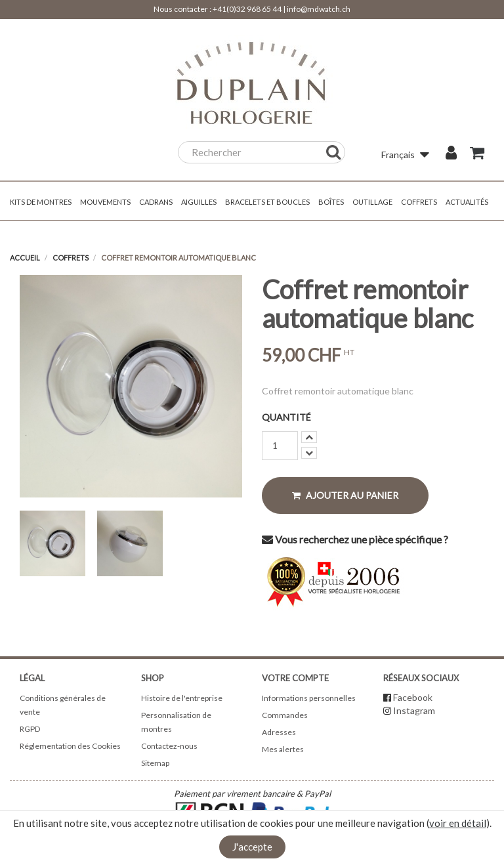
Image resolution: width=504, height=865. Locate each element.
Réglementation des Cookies (70, 746)
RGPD (30, 729)
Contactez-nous (169, 746)
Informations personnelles (309, 698)
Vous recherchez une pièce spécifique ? (355, 539)
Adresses (279, 732)
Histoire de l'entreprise (182, 698)
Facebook (413, 697)
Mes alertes (283, 749)
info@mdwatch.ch (319, 9)
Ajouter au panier (345, 495)
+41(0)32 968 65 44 (247, 9)
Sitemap (155, 763)
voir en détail (458, 823)
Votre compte (295, 678)
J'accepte (252, 847)
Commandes (285, 715)
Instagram (414, 710)
